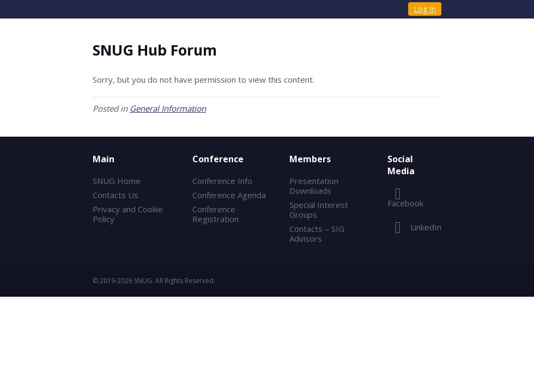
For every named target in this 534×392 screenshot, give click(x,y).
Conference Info (222, 181)
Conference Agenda (229, 195)
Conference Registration (216, 214)
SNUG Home (117, 181)
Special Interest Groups (319, 210)
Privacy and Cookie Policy (128, 214)
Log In (425, 9)
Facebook (405, 201)
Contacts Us (116, 195)
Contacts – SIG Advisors (317, 234)
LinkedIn (414, 227)
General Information (168, 108)
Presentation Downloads (314, 186)
